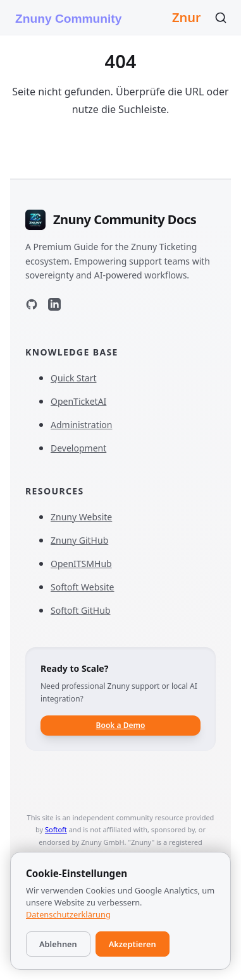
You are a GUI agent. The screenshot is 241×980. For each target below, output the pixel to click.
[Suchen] (221, 18)
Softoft (56, 829)
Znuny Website (87, 517)
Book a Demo (121, 725)
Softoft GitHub (86, 610)
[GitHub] (32, 307)
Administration (81, 425)
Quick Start (73, 378)
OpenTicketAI (84, 401)
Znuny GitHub (85, 540)
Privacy (133, 916)
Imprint (92, 916)
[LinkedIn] (54, 307)
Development (78, 448)
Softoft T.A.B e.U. (98, 890)
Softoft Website (88, 587)
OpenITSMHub (87, 564)
